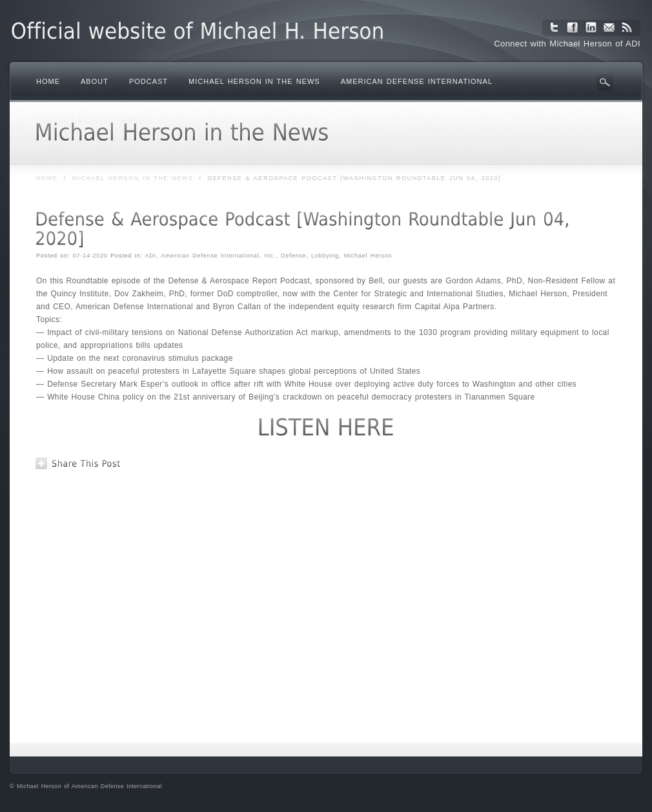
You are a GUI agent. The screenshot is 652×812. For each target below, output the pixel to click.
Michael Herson (368, 256)
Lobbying (325, 256)
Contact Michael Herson (94, 120)
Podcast (148, 81)
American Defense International (417, 81)
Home (48, 81)
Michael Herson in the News (254, 81)
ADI (151, 256)
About (95, 81)
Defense (293, 256)
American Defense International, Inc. (218, 256)
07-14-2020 (90, 256)
